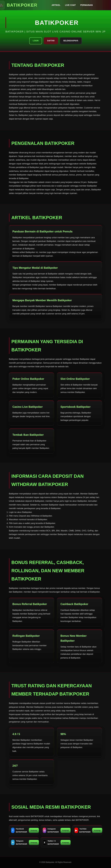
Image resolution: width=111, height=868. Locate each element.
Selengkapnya (71, 41)
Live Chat (70, 5)
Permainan (86, 5)
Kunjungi (34, 830)
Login (36, 41)
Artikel (56, 5)
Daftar (51, 41)
